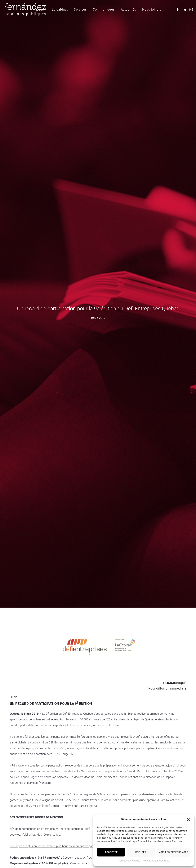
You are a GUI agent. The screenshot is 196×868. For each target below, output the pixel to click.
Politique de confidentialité (156, 861)
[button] (188, 820)
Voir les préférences (173, 852)
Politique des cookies (129, 861)
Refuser (141, 852)
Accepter (111, 852)
